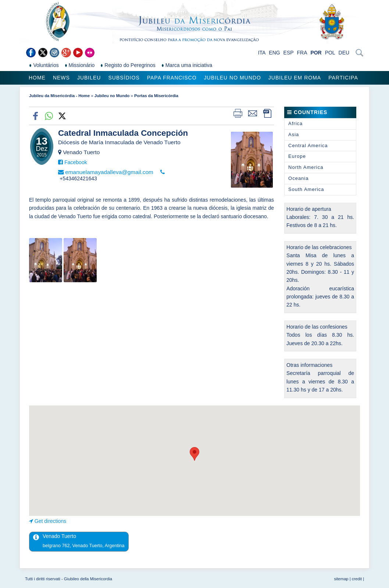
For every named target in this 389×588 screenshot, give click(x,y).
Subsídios (124, 78)
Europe (297, 156)
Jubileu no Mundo (233, 78)
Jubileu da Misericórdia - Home (59, 96)
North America (306, 167)
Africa (295, 123)
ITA (262, 53)
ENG (274, 53)
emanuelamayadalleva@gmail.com (109, 172)
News (61, 78)
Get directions (50, 521)
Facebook (76, 162)
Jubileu (89, 78)
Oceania (298, 178)
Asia (294, 134)
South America (306, 189)
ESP (289, 53)
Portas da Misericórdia (156, 96)
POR (316, 53)
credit (357, 579)
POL (330, 53)
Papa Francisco (172, 78)
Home (37, 78)
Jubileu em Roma (295, 78)
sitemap (341, 579)
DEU (344, 53)
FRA (302, 53)
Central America (308, 146)
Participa (343, 78)
